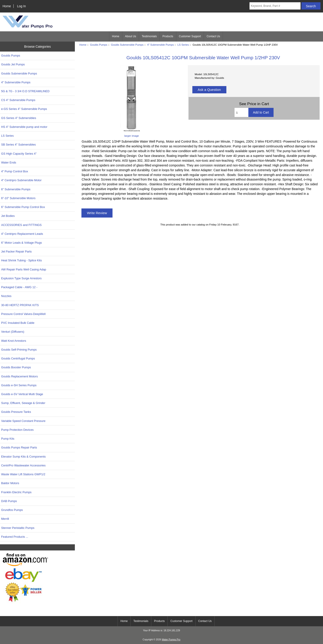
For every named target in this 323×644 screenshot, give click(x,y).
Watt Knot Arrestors (14, 341)
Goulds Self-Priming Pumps (19, 350)
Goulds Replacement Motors (20, 376)
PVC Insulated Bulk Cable (18, 323)
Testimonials (149, 36)
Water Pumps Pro (171, 640)
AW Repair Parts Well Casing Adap (24, 269)
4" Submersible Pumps (161, 45)
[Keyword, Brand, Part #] (275, 6)
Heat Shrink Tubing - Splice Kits (21, 260)
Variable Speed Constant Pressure (23, 421)
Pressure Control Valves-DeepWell (23, 314)
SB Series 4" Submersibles (18, 145)
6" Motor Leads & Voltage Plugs (22, 243)
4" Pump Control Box (15, 171)
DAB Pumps (9, 501)
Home (7, 6)
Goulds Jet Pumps (13, 64)
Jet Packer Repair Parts (16, 251)
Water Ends (9, 162)
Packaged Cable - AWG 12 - (19, 287)
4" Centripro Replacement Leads (22, 234)
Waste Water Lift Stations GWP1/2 (23, 474)
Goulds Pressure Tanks (16, 412)
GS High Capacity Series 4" (19, 154)
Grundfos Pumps (12, 510)
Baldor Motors (10, 483)
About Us (131, 36)
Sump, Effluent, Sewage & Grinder (23, 403)
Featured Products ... (15, 537)
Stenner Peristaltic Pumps (18, 528)
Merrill (5, 519)
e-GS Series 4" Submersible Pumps (24, 109)
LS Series (183, 45)
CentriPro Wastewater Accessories (23, 465)
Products (168, 36)
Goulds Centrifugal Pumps (18, 358)
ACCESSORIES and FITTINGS (21, 225)
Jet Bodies (8, 216)
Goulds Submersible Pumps (127, 45)
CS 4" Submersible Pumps (18, 100)
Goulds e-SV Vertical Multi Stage (22, 394)
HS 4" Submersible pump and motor (24, 127)
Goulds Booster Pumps (16, 367)
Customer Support (190, 36)
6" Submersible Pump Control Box (23, 207)
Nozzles (6, 296)
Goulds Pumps (99, 45)
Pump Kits (8, 439)
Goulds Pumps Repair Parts (19, 447)
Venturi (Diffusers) (13, 332)
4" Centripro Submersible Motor (21, 180)
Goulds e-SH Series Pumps (19, 385)
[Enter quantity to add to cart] (241, 112)
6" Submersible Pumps (16, 189)
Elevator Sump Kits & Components (23, 457)
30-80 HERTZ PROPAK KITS (20, 305)
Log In (21, 6)
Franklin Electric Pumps (16, 492)
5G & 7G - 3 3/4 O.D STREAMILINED (25, 91)
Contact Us (213, 36)
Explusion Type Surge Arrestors (21, 278)
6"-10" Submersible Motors (18, 198)
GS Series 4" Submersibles (19, 118)
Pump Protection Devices (17, 430)
